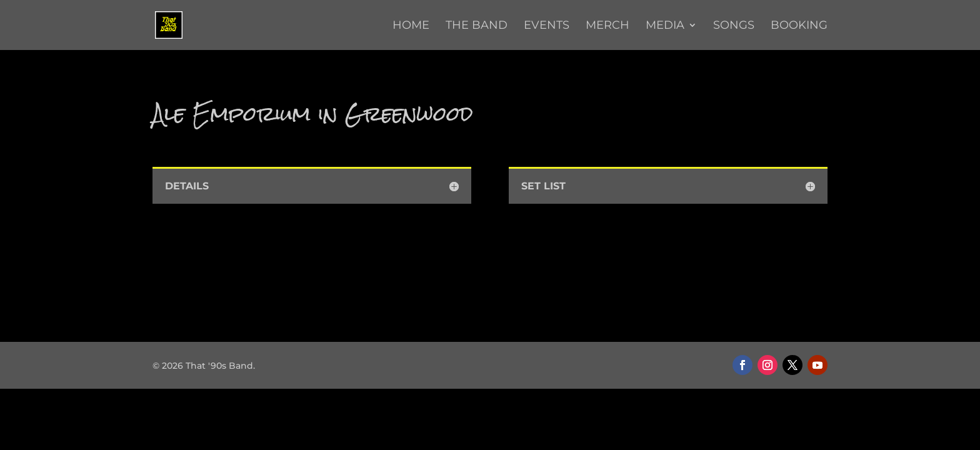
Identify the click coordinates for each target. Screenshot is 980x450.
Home (411, 26)
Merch (607, 26)
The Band (477, 26)
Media (665, 26)
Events (547, 26)
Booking (799, 26)
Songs (734, 26)
